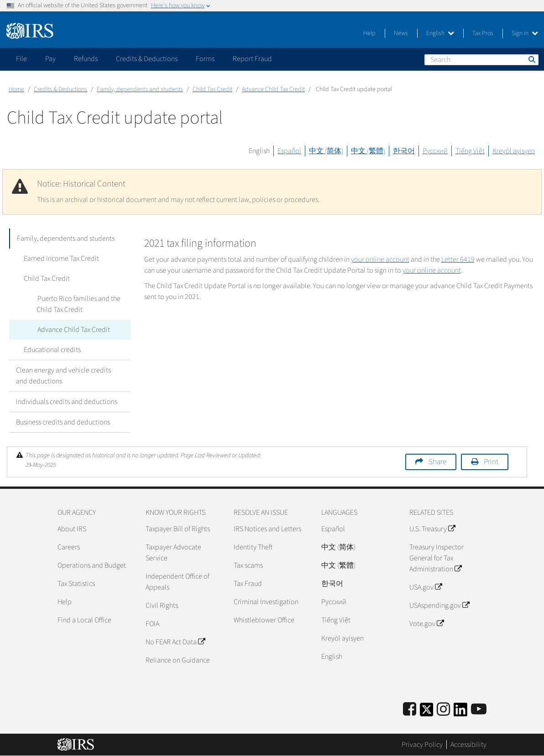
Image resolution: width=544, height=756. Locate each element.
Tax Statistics (76, 584)
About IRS (72, 529)
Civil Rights (162, 606)
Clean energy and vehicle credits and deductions (63, 376)
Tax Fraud (248, 584)
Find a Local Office (84, 620)
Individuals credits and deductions (67, 402)
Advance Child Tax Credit (273, 89)
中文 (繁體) (368, 151)
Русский (435, 151)
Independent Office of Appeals (178, 582)
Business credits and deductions (63, 422)
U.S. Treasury (432, 529)
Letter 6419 (458, 259)
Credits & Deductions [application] (147, 59)
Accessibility (468, 745)
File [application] (21, 59)
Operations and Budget (92, 565)
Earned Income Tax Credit (60, 259)
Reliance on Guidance (178, 660)
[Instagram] (443, 710)
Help (369, 33)
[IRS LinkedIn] (460, 712)
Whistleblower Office (264, 620)
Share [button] (437, 462)
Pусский (334, 602)
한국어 (404, 151)
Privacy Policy (422, 745)
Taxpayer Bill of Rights (178, 529)
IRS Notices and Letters (267, 529)
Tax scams (248, 565)
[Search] (481, 60)
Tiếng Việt (470, 151)
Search (531, 59)
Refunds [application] (86, 59)
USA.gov (426, 587)
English (440, 33)
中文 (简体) (326, 151)
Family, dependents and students (140, 89)
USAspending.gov (439, 606)
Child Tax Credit (212, 89)
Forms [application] (205, 59)
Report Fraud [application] (252, 59)
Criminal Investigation (266, 602)
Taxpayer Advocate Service (173, 553)
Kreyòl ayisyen (514, 151)
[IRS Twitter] (427, 712)
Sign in (525, 33)
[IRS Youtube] (479, 710)
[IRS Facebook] (410, 710)
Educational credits (51, 350)
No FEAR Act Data (175, 642)
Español (289, 151)
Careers (69, 547)
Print (491, 462)
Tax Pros (483, 33)
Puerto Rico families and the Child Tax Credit (78, 304)
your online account (380, 259)
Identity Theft (253, 547)
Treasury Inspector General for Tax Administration (437, 558)
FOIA (152, 624)
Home (16, 89)
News (401, 33)
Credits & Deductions (60, 89)
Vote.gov (426, 624)
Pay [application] (50, 59)
